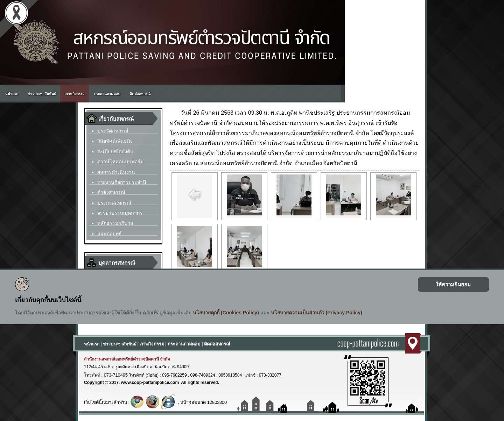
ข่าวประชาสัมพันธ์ (120, 344)
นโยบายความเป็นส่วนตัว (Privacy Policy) (317, 313)
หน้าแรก (92, 344)
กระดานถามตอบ (184, 344)
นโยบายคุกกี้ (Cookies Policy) (226, 313)
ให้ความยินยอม (453, 284)
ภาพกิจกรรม (152, 344)
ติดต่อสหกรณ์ (217, 344)
